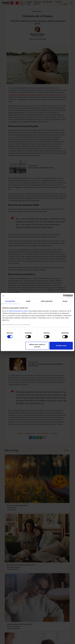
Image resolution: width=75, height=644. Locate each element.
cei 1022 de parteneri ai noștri (17, 311)
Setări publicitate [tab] (47, 301)
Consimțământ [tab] (10, 301)
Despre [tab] (65, 301)
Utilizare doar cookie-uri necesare (37, 346)
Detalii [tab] (28, 301)
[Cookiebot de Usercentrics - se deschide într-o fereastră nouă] (65, 296)
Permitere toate (61, 346)
